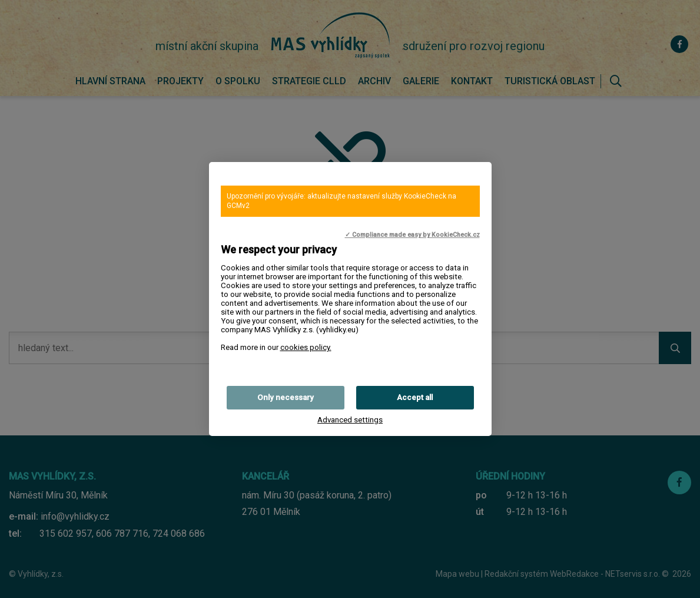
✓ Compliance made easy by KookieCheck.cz (412, 235)
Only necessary (286, 397)
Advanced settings (350, 420)
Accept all (415, 397)
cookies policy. (306, 347)
